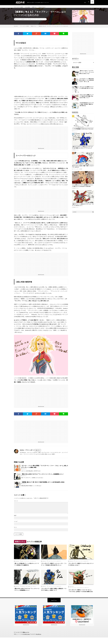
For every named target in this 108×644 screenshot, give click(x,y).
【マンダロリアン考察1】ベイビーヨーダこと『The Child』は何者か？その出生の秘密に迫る (81, 596)
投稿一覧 (38, 452)
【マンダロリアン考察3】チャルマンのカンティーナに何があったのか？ (81, 566)
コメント (16, 503)
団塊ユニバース (26, 639)
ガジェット (75, 132)
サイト (16, 529)
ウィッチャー (33, 590)
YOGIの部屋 (29, 7)
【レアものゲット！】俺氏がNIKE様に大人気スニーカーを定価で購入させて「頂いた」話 (87, 82)
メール (16, 523)
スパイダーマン (33, 563)
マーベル (43, 21)
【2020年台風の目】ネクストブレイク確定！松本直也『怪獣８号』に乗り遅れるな (87, 106)
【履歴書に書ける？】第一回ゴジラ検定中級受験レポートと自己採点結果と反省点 (43, 484)
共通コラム (37, 7)
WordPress (40, 641)
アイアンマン (27, 563)
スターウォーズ (51, 563)
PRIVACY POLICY (46, 7)
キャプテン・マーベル (37, 21)
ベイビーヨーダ (79, 592)
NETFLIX (23, 590)
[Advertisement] (41, 138)
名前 (15, 517)
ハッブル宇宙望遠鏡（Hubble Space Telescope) (83, 131)
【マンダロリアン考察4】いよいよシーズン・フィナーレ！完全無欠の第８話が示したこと (54, 567)
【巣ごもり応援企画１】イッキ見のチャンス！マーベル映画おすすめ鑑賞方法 (27, 566)
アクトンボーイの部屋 (19, 7)
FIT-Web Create (26, 641)
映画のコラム (25, 21)
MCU (31, 21)
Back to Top (54, 607)
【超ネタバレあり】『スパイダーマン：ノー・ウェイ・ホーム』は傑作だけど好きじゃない (86, 74)
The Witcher (28, 590)
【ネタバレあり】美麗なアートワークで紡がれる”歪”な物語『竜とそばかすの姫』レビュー (86, 98)
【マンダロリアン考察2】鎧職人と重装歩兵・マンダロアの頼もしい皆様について (54, 594)
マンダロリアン (58, 563)
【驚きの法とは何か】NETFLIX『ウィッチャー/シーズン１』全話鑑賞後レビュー (42, 476)
